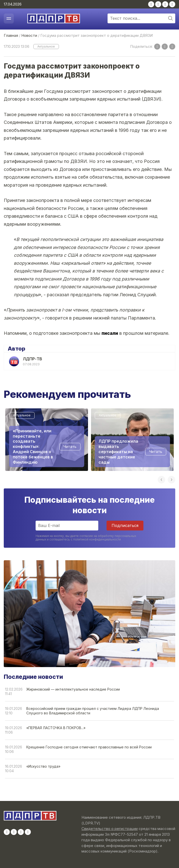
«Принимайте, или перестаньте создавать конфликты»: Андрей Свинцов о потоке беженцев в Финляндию (33, 447)
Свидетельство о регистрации (110, 829)
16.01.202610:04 (14, 769)
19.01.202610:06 (14, 749)
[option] (47, 440)
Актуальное (46, 46)
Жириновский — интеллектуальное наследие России (73, 689)
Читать (70, 447)
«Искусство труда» (43, 766)
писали (110, 333)
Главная (11, 35)
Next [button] (171, 480)
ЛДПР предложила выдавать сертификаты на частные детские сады (118, 452)
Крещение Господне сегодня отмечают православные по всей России (89, 747)
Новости (29, 35)
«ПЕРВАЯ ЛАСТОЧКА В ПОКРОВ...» (56, 728)
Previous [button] (161, 480)
